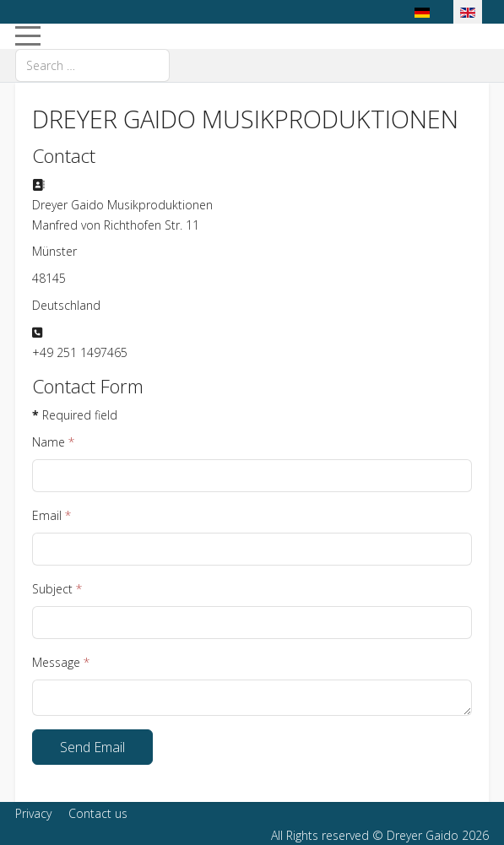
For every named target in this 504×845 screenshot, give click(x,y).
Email (51, 515)
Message (61, 662)
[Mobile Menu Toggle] (28, 36)
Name (53, 442)
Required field (75, 415)
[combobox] (92, 65)
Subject (57, 589)
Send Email (92, 747)
